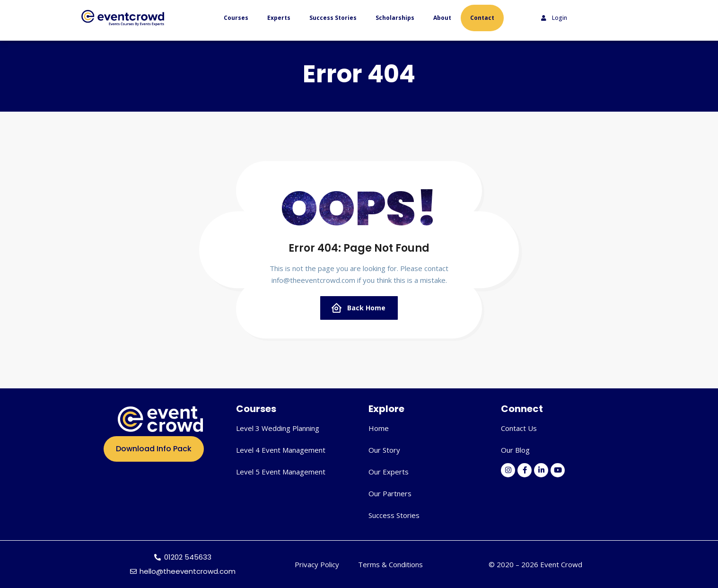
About (442, 18)
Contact (482, 18)
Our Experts (389, 472)
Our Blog (515, 450)
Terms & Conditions (390, 564)
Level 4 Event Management (281, 450)
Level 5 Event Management (281, 472)
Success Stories (333, 18)
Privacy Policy (317, 564)
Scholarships (395, 18)
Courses (236, 18)
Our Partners (390, 493)
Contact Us (519, 428)
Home (379, 428)
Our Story (384, 450)
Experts (279, 18)
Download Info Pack (154, 449)
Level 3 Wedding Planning (278, 428)
